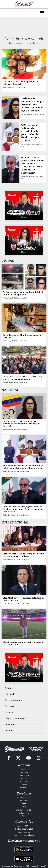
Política (24, 778)
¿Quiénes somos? (24, 826)
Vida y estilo (24, 813)
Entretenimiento (13, 700)
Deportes (9, 706)
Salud (24, 807)
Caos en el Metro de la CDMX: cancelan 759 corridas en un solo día (22, 378)
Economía (10, 725)
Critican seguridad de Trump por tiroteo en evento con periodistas (23, 555)
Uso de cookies (24, 832)
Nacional (9, 694)
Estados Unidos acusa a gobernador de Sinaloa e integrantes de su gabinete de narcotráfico (23, 509)
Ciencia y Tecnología (15, 718)
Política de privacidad (24, 829)
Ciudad (8, 688)
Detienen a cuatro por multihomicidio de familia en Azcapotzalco (23, 293)
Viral (24, 816)
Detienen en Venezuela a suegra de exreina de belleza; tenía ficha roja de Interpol (33, 105)
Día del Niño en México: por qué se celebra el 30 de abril (20, 83)
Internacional (24, 775)
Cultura (9, 712)
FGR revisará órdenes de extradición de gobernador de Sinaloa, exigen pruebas (23, 467)
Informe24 (24, 788)
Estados (9, 731)
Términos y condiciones (24, 835)
